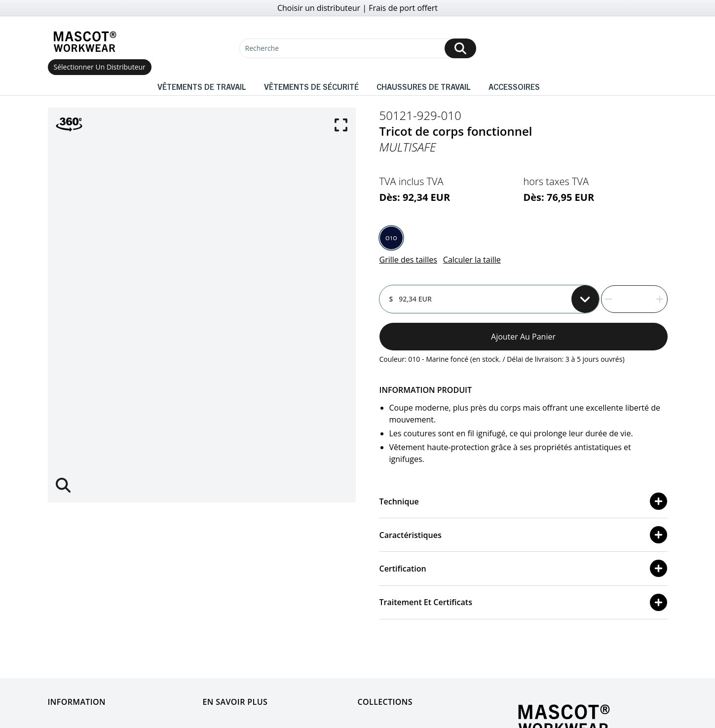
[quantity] (634, 299)
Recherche (262, 48)
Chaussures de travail (424, 86)
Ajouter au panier (523, 337)
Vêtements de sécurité (311, 86)
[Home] (85, 42)
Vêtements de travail (202, 86)
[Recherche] (358, 48)
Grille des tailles (408, 260)
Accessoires (514, 86)
